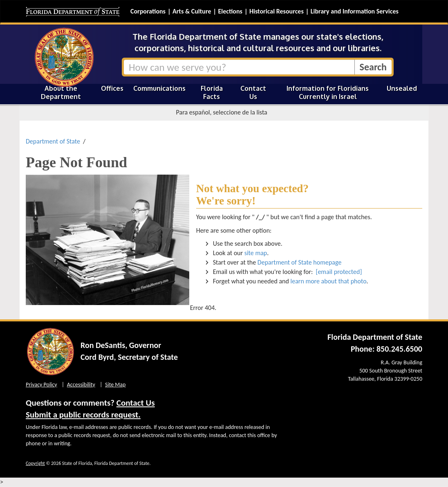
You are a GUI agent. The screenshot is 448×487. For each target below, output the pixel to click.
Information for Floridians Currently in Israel (328, 92)
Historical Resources (277, 11)
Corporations (148, 11)
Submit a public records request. (83, 415)
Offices (112, 88)
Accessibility (81, 385)
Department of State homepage (300, 262)
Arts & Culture (192, 11)
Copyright (35, 463)
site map (256, 253)
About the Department (61, 92)
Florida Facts (212, 92)
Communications (159, 88)
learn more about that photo (329, 281)
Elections (230, 11)
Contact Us (253, 92)
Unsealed (402, 88)
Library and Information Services (355, 11)
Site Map (115, 385)
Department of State (53, 141)
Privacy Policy (41, 385)
